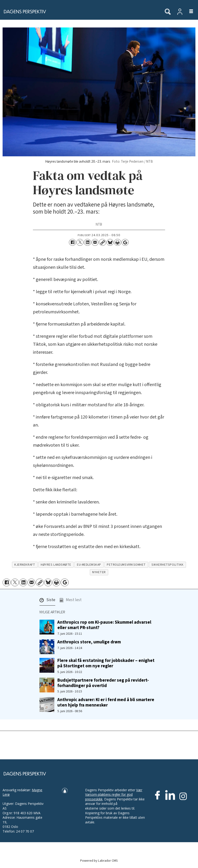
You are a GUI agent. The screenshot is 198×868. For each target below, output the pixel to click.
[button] (47, 601)
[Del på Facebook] (72, 242)
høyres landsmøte (56, 565)
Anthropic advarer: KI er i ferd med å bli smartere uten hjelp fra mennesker (106, 702)
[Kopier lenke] (103, 242)
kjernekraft (25, 565)
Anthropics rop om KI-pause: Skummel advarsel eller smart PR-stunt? (104, 625)
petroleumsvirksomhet (126, 565)
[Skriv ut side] (118, 242)
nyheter (99, 572)
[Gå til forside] (80, 12)
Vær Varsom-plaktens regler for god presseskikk (114, 795)
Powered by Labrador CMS (99, 861)
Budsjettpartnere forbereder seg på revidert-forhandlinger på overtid (103, 683)
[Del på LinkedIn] (87, 242)
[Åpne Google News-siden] (125, 242)
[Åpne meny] (188, 12)
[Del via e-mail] (95, 242)
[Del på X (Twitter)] (80, 242)
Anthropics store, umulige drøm (89, 642)
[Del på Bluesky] (110, 242)
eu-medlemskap (89, 565)
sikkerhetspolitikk (168, 565)
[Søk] (168, 12)
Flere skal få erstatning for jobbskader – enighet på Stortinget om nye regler (106, 663)
